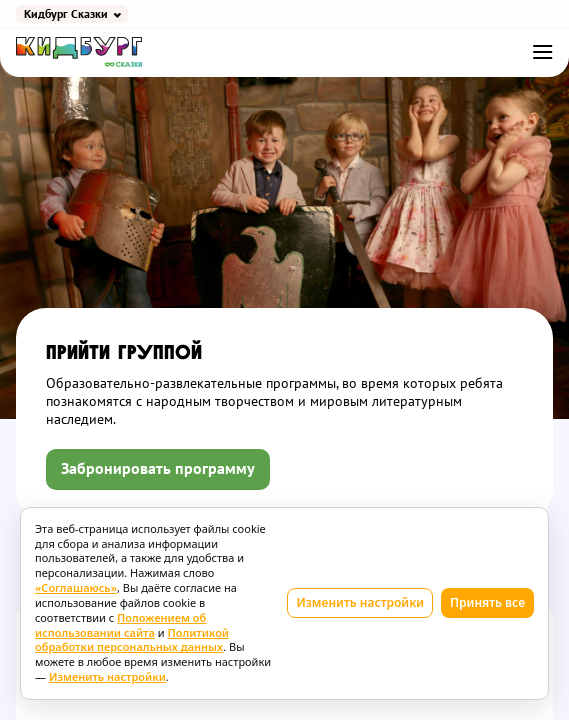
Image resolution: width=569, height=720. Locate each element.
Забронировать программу (158, 469)
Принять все (487, 602)
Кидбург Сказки (66, 14)
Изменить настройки (360, 602)
